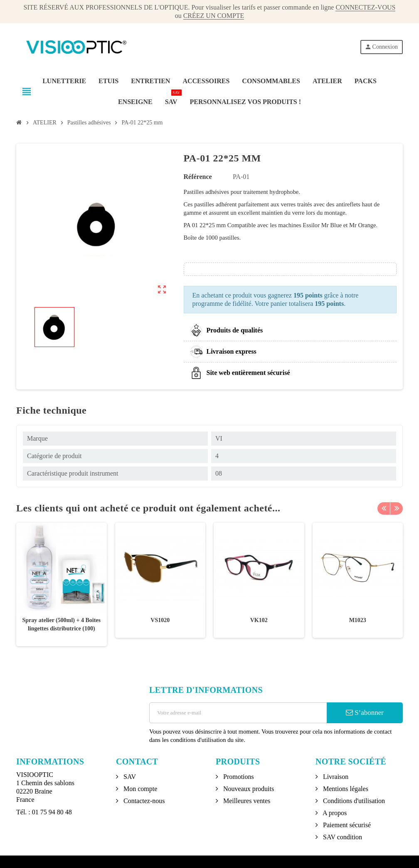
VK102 (259, 620)
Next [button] (397, 508)
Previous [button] (384, 508)
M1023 (358, 620)
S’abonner (365, 713)
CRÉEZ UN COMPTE (214, 16)
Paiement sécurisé (346, 825)
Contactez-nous (143, 801)
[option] (62, 585)
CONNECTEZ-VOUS (365, 7)
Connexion (381, 47)
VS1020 (160, 620)
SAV (129, 777)
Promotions (238, 777)
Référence (198, 177)
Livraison (335, 777)
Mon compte (139, 789)
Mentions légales (345, 789)
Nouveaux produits (248, 789)
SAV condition (342, 837)
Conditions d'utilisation (353, 801)
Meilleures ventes (246, 801)
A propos (334, 813)
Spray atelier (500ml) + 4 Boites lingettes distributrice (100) (61, 624)
